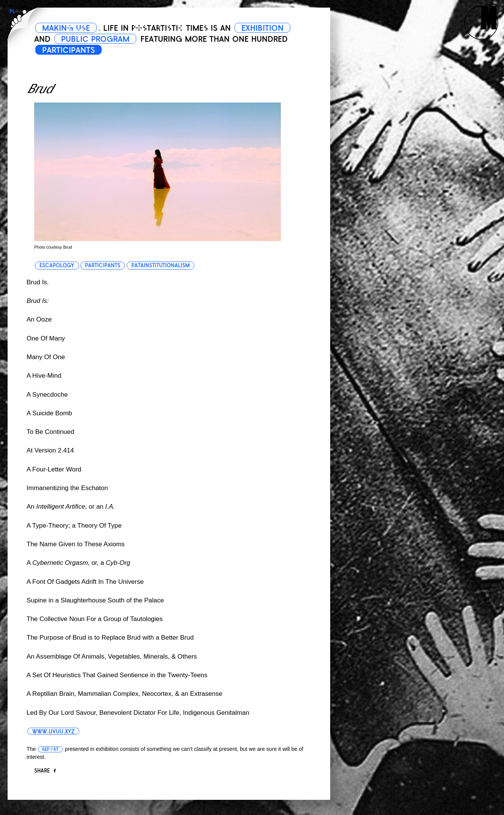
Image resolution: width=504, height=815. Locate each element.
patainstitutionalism (161, 266)
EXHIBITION (262, 28)
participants (103, 266)
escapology (57, 266)
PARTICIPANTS (69, 50)
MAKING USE (66, 28)
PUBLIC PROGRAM (95, 39)
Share (45, 771)
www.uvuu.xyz (53, 731)
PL (12, 12)
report (50, 749)
